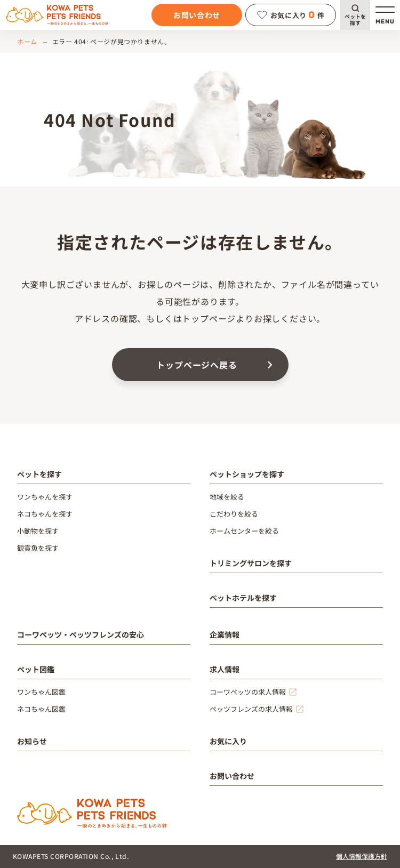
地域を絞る (227, 497)
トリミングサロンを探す (251, 563)
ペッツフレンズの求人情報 (251, 709)
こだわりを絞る (234, 514)
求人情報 (225, 669)
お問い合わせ (197, 15)
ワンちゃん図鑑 (41, 692)
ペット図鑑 (36, 669)
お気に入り (228, 741)
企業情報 (225, 634)
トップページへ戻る (197, 365)
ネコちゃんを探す (45, 514)
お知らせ (32, 741)
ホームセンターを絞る (244, 531)
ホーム (27, 41)
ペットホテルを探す (243, 598)
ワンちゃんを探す (45, 497)
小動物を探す (38, 531)
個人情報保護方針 (362, 856)
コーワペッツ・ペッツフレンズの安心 (81, 634)
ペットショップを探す (247, 474)
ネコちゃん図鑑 (41, 709)
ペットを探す (355, 19)
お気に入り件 (291, 15)
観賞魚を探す (38, 548)
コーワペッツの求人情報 (248, 692)
